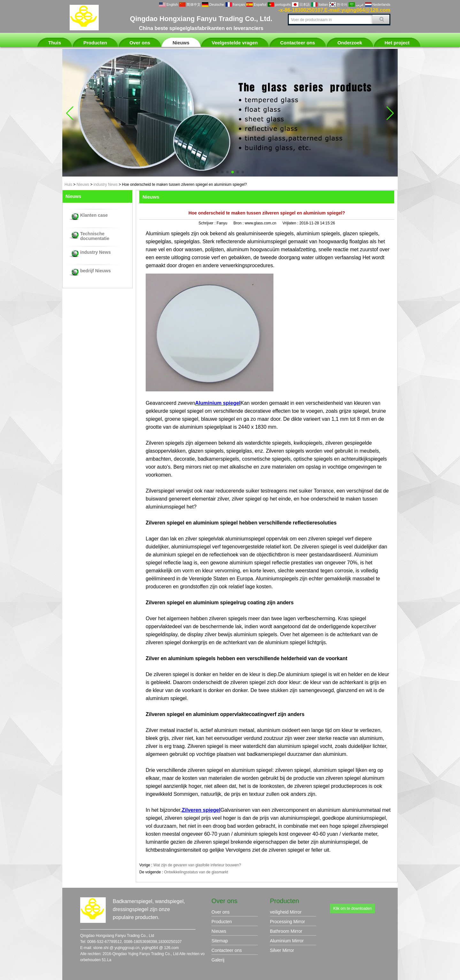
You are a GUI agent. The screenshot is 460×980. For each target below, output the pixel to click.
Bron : (239, 223)
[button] (217, 172)
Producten (95, 43)
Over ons (140, 43)
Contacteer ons (298, 43)
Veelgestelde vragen (235, 43)
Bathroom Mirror (286, 931)
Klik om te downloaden (353, 908)
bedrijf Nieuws (96, 271)
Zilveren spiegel (201, 810)
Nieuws (181, 43)
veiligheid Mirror (286, 912)
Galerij (218, 960)
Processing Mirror (287, 922)
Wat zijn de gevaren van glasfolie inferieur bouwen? (197, 865)
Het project (397, 43)
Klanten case (94, 215)
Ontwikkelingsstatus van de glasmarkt (196, 872)
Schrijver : (207, 223)
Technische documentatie (95, 236)
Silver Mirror (282, 950)
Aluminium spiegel (218, 403)
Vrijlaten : (291, 223)
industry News (106, 185)
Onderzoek (350, 43)
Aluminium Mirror (287, 941)
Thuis (55, 43)
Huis (68, 185)
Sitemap (220, 941)
